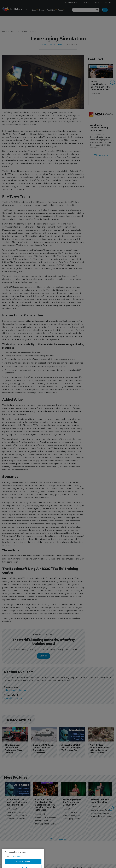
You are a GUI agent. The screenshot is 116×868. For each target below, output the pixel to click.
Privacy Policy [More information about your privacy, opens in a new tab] (16, 863)
